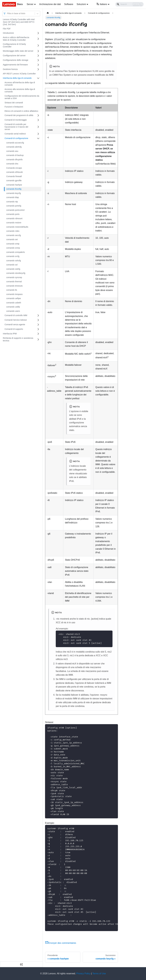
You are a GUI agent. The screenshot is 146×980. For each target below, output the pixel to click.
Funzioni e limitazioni (14, 107)
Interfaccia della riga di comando (17, 78)
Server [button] (30, 4)
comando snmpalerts (16, 252)
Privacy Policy (84, 974)
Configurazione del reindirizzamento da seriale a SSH (22, 97)
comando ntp (12, 202)
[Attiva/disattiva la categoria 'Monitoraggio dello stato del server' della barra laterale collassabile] (38, 51)
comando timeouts (14, 286)
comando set (12, 239)
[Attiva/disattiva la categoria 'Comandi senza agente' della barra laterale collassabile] (38, 325)
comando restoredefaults (17, 227)
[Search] (129, 4)
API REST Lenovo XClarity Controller (19, 74)
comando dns (12, 164)
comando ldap (13, 197)
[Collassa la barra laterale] (21, 964)
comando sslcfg (13, 269)
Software (69, 4)
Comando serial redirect (15, 134)
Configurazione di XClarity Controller (14, 45)
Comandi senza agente (15, 324)
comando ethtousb (14, 172)
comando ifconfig (14, 189)
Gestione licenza (10, 69)
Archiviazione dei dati (50, 4)
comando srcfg (13, 256)
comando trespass (14, 294)
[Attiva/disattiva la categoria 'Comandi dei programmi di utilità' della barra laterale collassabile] (38, 115)
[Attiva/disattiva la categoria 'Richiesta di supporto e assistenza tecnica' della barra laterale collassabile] (38, 339)
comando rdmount (14, 218)
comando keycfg (14, 193)
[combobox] (7, 13)
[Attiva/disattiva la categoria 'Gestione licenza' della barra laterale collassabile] (38, 69)
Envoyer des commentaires (61, 943)
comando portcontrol (15, 210)
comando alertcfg (14, 147)
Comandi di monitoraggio (16, 120)
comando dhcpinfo (14, 160)
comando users (13, 311)
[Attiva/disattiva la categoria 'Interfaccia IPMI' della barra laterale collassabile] (38, 334)
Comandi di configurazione (16, 138)
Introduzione (8, 33)
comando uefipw (14, 298)
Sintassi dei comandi (14, 103)
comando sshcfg (14, 261)
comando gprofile (14, 181)
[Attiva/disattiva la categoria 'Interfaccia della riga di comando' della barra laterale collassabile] (38, 78)
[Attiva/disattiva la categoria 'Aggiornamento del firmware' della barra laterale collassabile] (38, 65)
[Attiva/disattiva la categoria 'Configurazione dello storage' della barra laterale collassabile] (38, 60)
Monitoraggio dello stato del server (18, 51)
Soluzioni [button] (81, 4)
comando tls (12, 290)
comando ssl (12, 265)
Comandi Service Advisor (16, 320)
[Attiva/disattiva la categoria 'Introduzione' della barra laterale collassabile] (38, 33)
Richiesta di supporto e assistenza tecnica (18, 339)
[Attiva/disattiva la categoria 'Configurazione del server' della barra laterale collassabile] (38, 56)
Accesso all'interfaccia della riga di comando (20, 84)
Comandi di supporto (14, 329)
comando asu (12, 151)
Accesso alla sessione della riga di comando (20, 90)
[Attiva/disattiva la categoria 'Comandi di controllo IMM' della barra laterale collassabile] (38, 315)
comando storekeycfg (16, 273)
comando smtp (13, 244)
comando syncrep (14, 277)
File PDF (7, 29)
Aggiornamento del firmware (15, 65)
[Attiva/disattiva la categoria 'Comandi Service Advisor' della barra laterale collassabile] (38, 320)
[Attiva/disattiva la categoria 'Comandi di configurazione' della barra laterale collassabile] (38, 138)
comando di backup (15, 155)
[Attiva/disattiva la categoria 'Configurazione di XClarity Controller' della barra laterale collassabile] (38, 45)
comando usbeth (14, 303)
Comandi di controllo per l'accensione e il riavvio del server (16, 127)
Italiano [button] (102, 4)
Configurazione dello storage (16, 60)
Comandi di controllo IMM (16, 315)
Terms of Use (99, 974)
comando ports (13, 214)
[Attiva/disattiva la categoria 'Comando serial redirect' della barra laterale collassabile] (38, 134)
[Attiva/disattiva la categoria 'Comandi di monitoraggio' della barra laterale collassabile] (38, 120)
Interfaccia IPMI (10, 334)
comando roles (13, 231)
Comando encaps (14, 168)
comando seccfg (14, 235)
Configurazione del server (14, 56)
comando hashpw (14, 185)
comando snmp (13, 248)
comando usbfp (13, 307)
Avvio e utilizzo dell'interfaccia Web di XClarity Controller (16, 39)
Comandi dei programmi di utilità (19, 115)
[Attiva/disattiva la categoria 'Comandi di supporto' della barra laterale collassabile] (38, 329)
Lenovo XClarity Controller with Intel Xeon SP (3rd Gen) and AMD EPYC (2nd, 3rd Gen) (19, 22)
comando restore (14, 223)
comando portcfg (14, 206)
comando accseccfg (15, 143)
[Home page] (48, 13)
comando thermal (14, 282)
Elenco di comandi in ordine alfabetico (21, 111)
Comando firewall (14, 176)
